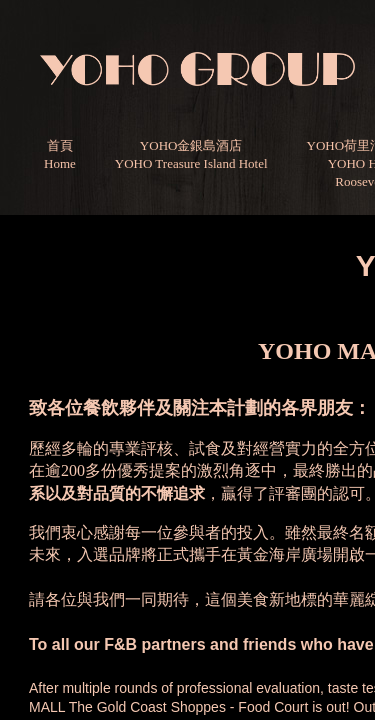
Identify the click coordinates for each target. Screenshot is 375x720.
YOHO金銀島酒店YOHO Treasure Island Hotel (191, 154)
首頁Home (60, 154)
